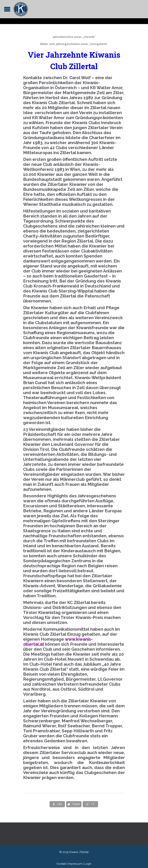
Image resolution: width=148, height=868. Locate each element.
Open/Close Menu (7, 9)
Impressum (75, 864)
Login (88, 864)
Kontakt (61, 864)
